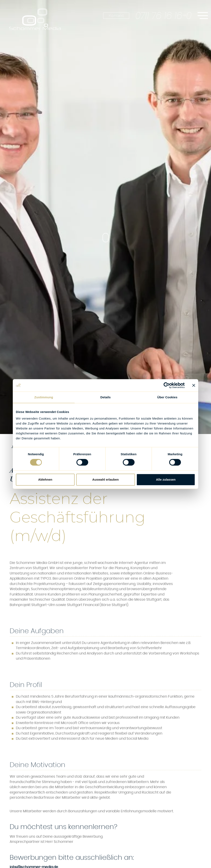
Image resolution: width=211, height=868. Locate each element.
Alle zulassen (166, 479)
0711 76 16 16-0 (163, 16)
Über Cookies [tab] (167, 397)
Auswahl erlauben (105, 479)
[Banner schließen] (194, 385)
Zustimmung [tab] (44, 397)
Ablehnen (45, 479)
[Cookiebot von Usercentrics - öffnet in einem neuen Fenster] (167, 385)
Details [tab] (105, 397)
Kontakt (116, 16)
